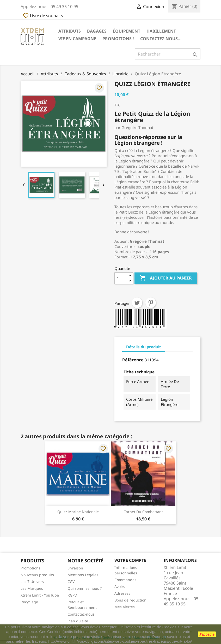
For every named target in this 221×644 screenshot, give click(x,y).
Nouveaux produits (37, 575)
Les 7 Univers (32, 582)
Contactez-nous (81, 614)
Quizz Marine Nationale (78, 512)
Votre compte (130, 560)
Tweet (137, 303)
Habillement (161, 31)
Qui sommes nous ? (85, 588)
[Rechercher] (168, 54)
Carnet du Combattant (143, 512)
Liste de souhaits (43, 16)
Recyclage (29, 602)
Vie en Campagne (77, 39)
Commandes (125, 580)
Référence (133, 360)
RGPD (72, 595)
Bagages (97, 31)
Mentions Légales (83, 575)
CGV (71, 582)
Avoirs (120, 587)
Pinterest (151, 303)
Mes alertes (125, 607)
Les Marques (32, 588)
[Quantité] (121, 278)
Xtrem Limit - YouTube (40, 595)
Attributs (70, 31)
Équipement (127, 31)
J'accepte (207, 634)
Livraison (75, 568)
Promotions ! (118, 39)
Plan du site (78, 621)
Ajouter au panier (166, 278)
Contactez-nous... (161, 39)
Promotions (30, 568)
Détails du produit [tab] (144, 347)
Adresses (122, 593)
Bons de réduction (130, 600)
